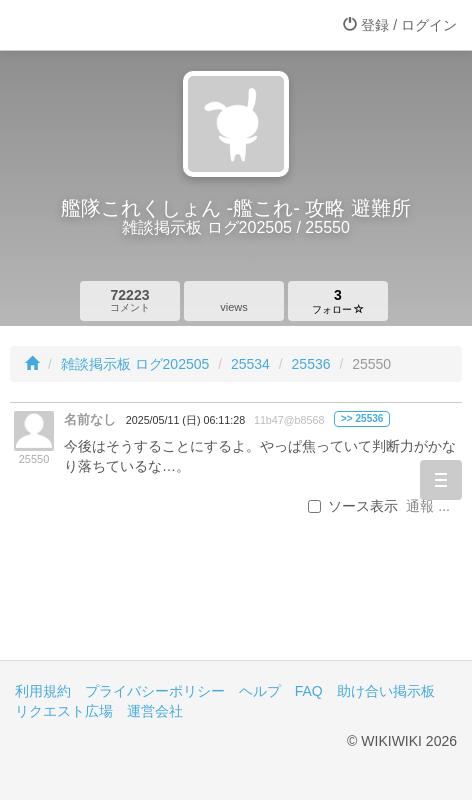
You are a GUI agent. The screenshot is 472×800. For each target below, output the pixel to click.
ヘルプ (260, 691)
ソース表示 (353, 506)
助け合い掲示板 (386, 691)
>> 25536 (362, 418)
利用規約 (43, 691)
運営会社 (155, 711)
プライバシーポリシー (155, 691)
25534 (250, 364)
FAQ (309, 691)
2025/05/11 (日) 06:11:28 (185, 420)
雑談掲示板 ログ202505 (135, 364)
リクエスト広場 (64, 711)
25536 (311, 364)
